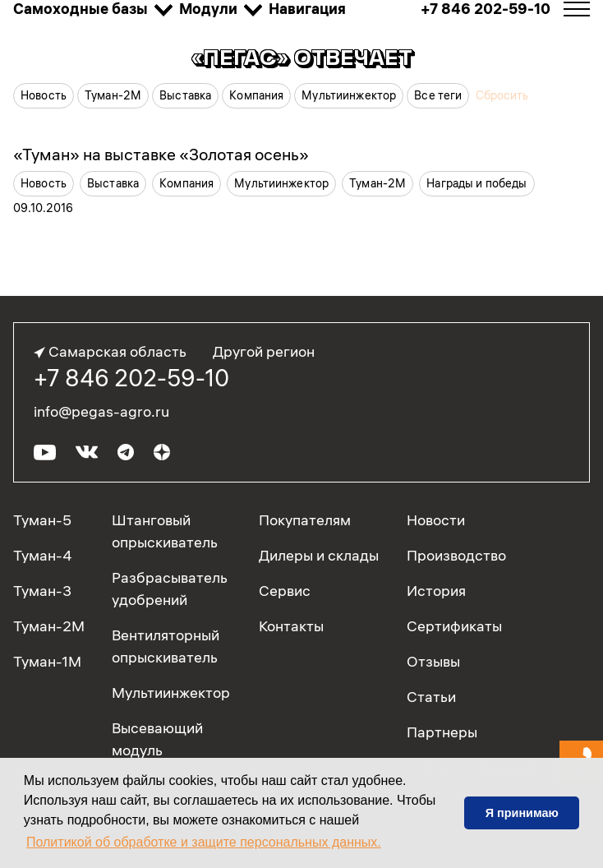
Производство (456, 555)
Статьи (431, 697)
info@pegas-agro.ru (101, 411)
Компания (256, 95)
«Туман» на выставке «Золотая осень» (161, 155)
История (436, 591)
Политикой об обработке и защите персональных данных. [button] (204, 842)
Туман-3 (42, 591)
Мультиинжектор (349, 95)
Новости (436, 520)
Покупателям (305, 520)
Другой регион (264, 351)
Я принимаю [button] (522, 813)
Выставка (185, 95)
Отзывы (433, 661)
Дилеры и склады (319, 555)
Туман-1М (47, 661)
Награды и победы (476, 183)
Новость (44, 95)
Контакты (291, 626)
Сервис (285, 591)
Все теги (438, 95)
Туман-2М (113, 95)
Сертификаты (454, 626)
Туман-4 (43, 555)
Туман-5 (42, 520)
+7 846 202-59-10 (131, 378)
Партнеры (442, 732)
